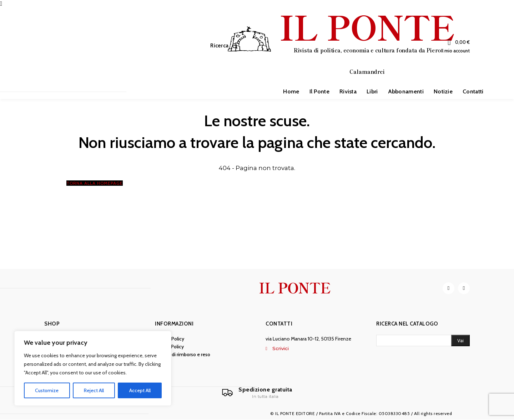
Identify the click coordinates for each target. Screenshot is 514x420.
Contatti (279, 324)
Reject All (94, 390)
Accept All (140, 390)
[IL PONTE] (341, 45)
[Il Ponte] (257, 393)
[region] (93, 368)
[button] (225, 46)
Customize (47, 390)
